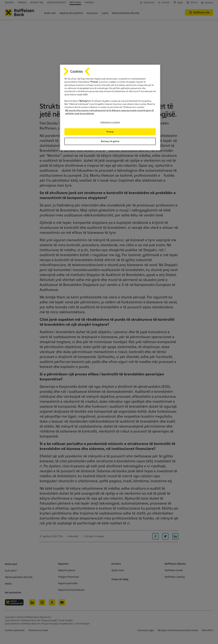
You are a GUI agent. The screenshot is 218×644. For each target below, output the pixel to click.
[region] (110, 107)
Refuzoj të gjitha (110, 141)
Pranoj (110, 132)
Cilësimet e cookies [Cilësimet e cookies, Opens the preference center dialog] (110, 122)
